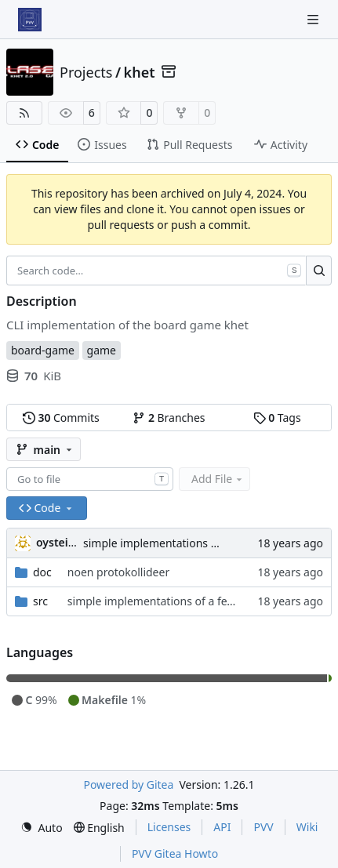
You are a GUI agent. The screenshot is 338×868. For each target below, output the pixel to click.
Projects (86, 72)
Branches (169, 418)
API (222, 827)
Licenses (169, 827)
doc (42, 572)
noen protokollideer (118, 572)
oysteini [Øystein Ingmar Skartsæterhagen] (57, 542)
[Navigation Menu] (314, 19)
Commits (61, 418)
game (102, 350)
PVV (263, 827)
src (40, 601)
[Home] (30, 20)
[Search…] (319, 271)
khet (140, 72)
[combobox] (90, 479)
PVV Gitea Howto (175, 853)
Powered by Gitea (128, 784)
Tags (277, 418)
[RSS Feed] (24, 113)
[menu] (42, 828)
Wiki (307, 827)
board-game (43, 350)
